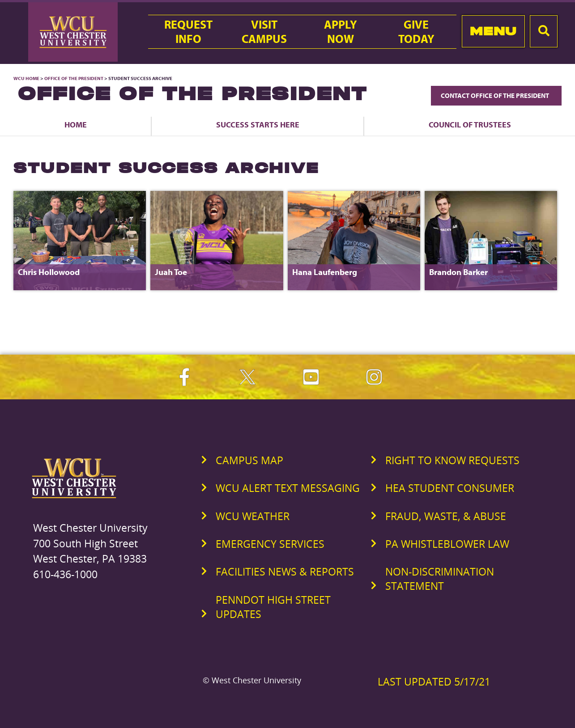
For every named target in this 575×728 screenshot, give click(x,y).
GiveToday (416, 32)
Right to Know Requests (452, 460)
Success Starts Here (258, 124)
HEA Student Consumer (450, 488)
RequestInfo (188, 32)
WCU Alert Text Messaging (288, 488)
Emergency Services (270, 544)
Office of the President (74, 78)
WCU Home (26, 78)
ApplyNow (341, 32)
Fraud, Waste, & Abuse (446, 516)
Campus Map (249, 460)
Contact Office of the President (496, 95)
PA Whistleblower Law (447, 544)
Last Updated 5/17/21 (434, 681)
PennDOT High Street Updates (273, 607)
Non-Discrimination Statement (440, 579)
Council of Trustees (470, 124)
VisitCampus (264, 32)
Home (76, 124)
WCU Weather (253, 516)
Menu (493, 31)
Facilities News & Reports (285, 571)
